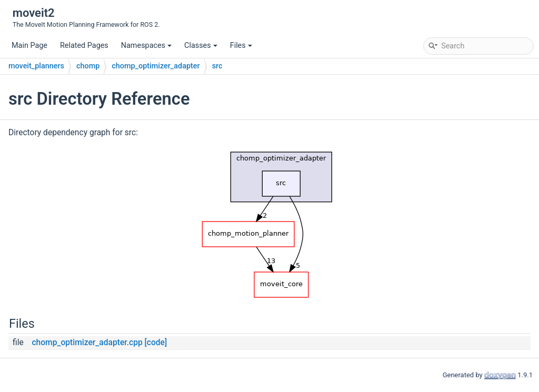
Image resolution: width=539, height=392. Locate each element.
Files (241, 46)
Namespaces (146, 46)
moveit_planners (36, 66)
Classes (201, 46)
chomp (88, 66)
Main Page (29, 46)
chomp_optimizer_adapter (156, 66)
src (217, 66)
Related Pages (84, 46)
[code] (156, 343)
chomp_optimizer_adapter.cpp (87, 343)
